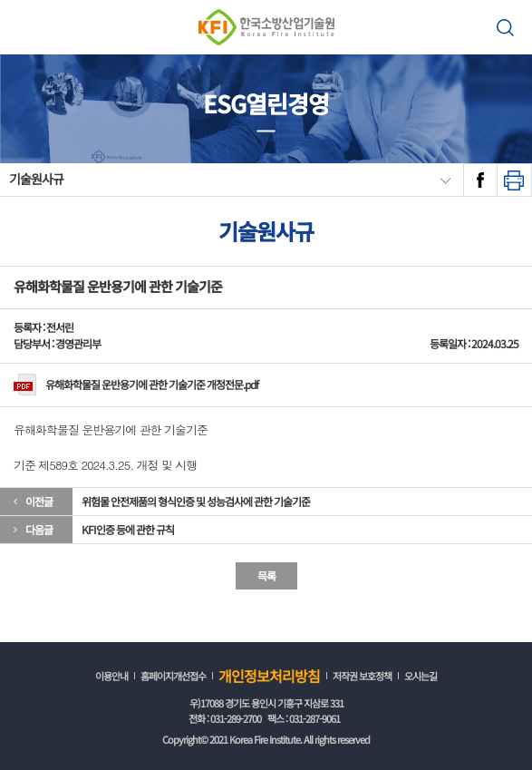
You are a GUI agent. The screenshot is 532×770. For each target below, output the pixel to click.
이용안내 (111, 676)
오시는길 (421, 676)
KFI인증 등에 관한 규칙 (128, 529)
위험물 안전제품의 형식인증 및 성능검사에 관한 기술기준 (196, 501)
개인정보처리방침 (269, 676)
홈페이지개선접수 (173, 676)
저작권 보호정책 (362, 676)
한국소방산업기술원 (266, 27)
